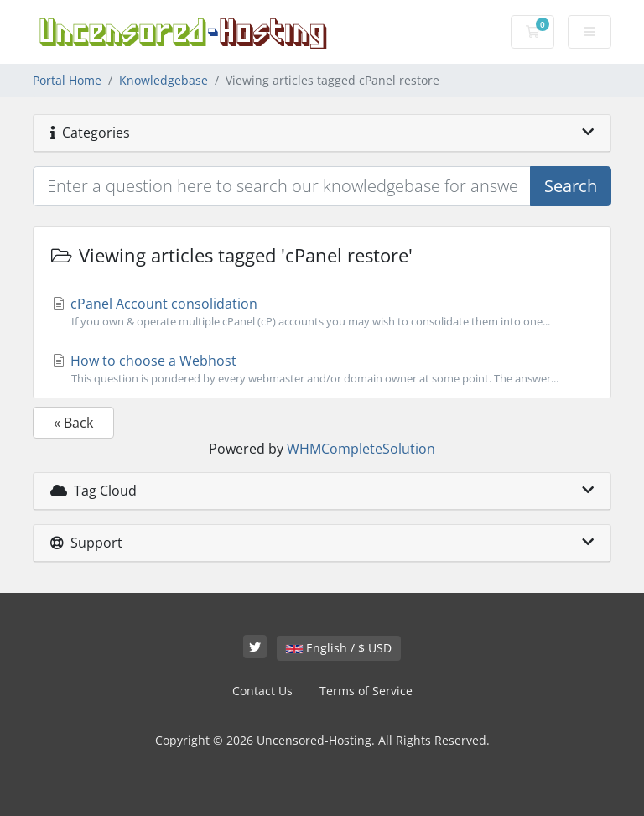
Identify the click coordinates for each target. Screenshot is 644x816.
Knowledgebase (164, 80)
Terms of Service (366, 691)
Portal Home (67, 80)
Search (571, 186)
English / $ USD (339, 648)
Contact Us (262, 691)
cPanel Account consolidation (322, 312)
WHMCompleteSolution (361, 449)
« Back (73, 423)
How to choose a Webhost (322, 369)
